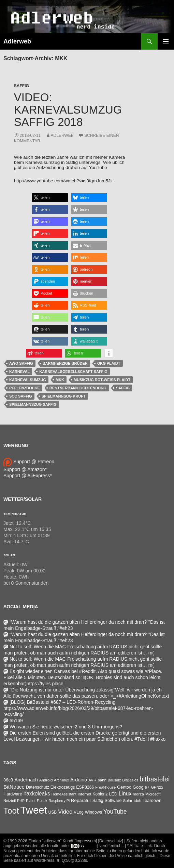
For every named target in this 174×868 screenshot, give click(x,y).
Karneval (19, 372)
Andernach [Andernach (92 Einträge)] (26, 780)
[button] (50, 198)
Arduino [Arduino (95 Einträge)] (79, 780)
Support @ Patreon (29, 462)
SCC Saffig (21, 396)
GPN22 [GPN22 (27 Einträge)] (157, 787)
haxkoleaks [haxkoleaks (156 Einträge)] (37, 794)
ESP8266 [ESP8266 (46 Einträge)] (85, 787)
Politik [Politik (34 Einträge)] (42, 801)
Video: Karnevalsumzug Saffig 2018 (68, 110)
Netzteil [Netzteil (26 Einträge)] (10, 801)
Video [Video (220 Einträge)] (65, 812)
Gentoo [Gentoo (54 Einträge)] (124, 787)
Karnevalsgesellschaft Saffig (73, 372)
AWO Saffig (21, 363)
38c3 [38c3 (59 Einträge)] (8, 780)
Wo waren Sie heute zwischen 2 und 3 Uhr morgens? (63, 727)
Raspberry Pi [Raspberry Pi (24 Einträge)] (59, 801)
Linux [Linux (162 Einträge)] (125, 794)
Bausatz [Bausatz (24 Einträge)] (114, 780)
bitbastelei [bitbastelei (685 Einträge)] (155, 779)
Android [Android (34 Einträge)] (46, 780)
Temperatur (15, 514)
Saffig (21, 86)
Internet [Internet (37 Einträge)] (85, 794)
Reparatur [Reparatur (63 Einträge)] (81, 800)
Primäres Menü (166, 41)
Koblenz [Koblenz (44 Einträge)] (100, 794)
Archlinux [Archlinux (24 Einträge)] (61, 780)
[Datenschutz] (111, 841)
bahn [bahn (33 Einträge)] (102, 780)
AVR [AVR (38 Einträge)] (92, 780)
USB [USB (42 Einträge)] (53, 812)
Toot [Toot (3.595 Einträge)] (11, 811)
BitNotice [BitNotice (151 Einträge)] (14, 787)
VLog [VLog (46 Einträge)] (79, 812)
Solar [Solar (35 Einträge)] (128, 800)
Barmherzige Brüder (65, 363)
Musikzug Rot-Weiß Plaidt (102, 380)
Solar (9, 555)
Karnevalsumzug (28, 380)
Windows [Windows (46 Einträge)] (93, 812)
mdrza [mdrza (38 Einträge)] (138, 794)
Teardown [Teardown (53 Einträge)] (152, 800)
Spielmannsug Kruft (64, 396)
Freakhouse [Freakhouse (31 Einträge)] (105, 787)
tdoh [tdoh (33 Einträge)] (137, 801)
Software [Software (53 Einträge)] (113, 800)
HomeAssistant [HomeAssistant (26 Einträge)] (64, 794)
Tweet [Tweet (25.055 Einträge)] (33, 810)
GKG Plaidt (109, 363)
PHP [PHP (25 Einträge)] (21, 801)
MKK (60, 380)
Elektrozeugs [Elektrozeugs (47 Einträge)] (63, 787)
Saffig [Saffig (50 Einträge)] (98, 801)
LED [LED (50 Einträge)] (113, 794)
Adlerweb (17, 41)
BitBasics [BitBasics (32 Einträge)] (130, 780)
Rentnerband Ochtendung (78, 388)
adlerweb (62, 135)
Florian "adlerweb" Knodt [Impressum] (63, 841)
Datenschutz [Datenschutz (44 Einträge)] (38, 787)
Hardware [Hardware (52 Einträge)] (13, 794)
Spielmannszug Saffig (33, 404)
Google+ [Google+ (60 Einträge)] (141, 787)
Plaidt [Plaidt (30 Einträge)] (31, 801)
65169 (13, 721)
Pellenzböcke (25, 388)
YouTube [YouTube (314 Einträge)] (115, 812)
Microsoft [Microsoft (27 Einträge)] (153, 794)
